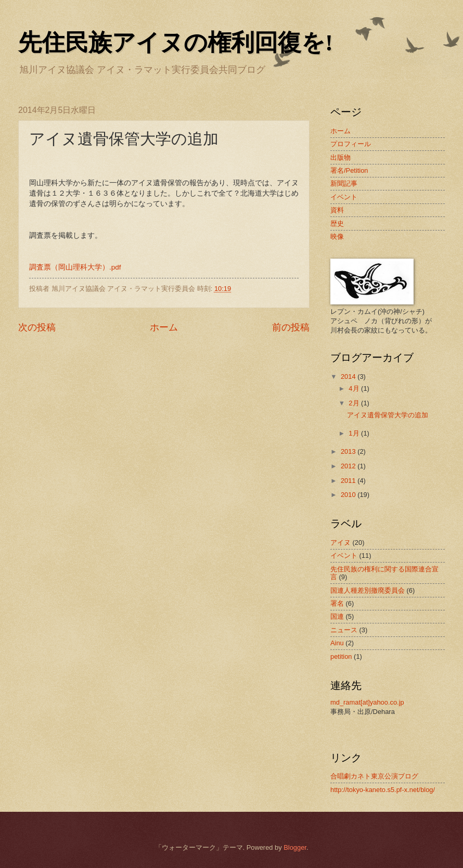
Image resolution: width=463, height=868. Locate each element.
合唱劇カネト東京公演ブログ (374, 776)
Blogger (295, 847)
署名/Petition (349, 170)
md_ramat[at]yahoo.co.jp (367, 702)
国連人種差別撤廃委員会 (368, 590)
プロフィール (351, 144)
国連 (337, 616)
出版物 (340, 157)
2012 (349, 466)
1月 (355, 433)
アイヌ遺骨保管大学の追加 (388, 415)
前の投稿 (291, 327)
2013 (349, 451)
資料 (337, 210)
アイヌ (340, 542)
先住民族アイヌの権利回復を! (176, 43)
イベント (344, 197)
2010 (349, 495)
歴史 (337, 224)
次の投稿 (37, 327)
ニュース (344, 630)
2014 (349, 376)
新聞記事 (344, 183)
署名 (337, 603)
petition (341, 656)
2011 (349, 481)
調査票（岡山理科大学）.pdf (75, 267)
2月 (355, 403)
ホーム (164, 327)
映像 (337, 237)
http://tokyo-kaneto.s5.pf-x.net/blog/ (383, 790)
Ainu (337, 643)
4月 (355, 388)
